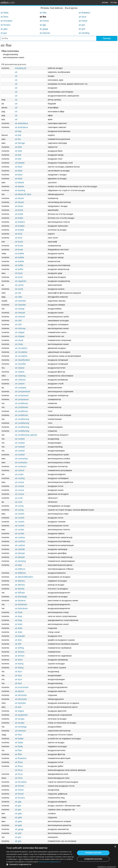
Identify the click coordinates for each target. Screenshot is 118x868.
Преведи (107, 38)
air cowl (19, 502)
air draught (20, 636)
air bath (19, 147)
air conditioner (22, 403)
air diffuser (20, 593)
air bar (18, 139)
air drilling (20, 648)
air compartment (23, 392)
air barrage (20, 143)
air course (20, 482)
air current (20, 514)
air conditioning (22, 419)
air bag (18, 131)
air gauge (44, 29)
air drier (19, 640)
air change (20, 309)
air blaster (20, 182)
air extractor (21, 731)
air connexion (21, 462)
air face (18, 735)
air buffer (19, 265)
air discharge (21, 597)
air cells (19, 297)
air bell (18, 155)
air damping (20, 561)
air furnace (5, 25)
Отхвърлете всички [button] (93, 859)
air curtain (20, 530)
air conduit (20, 439)
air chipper (20, 332)
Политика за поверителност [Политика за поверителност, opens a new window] (50, 862)
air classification (22, 360)
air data (19, 565)
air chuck (19, 340)
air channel (20, 313)
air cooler (19, 474)
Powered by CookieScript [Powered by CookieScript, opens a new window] (107, 867)
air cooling (20, 478)
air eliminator (21, 695)
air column (20, 384)
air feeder (19, 739)
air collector (20, 380)
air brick (19, 234)
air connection (22, 459)
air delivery (20, 581)
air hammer (45, 33)
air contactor (21, 466)
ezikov (8, 2)
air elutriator (21, 703)
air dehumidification (24, 577)
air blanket (20, 163)
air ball (18, 135)
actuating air (21, 68)
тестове (114, 2)
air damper (20, 553)
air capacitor (21, 281)
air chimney (20, 328)
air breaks (20, 230)
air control (20, 470)
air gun (4, 33)
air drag (19, 616)
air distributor (21, 604)
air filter (43, 13)
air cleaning (20, 376)
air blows (19, 206)
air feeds (5, 13)
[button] (40, 865)
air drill (18, 644)
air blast (19, 167)
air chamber (21, 301)
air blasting (20, 190)
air (16, 72)
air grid (82, 29)
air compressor (22, 395)
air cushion (20, 537)
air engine (20, 711)
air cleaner (20, 368)
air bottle (19, 214)
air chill (18, 321)
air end (18, 707)
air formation (6, 21)
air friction (44, 21)
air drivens (20, 652)
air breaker (20, 226)
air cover (19, 498)
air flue (43, 17)
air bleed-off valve (23, 194)
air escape (20, 719)
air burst (19, 273)
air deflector (21, 573)
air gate (4, 29)
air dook (19, 612)
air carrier (19, 285)
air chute (19, 344)
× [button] (115, 847)
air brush (19, 242)
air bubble (20, 253)
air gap (43, 25)
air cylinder (20, 549)
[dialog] (59, 856)
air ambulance (22, 123)
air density (20, 589)
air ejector (20, 691)
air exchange (21, 727)
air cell (18, 293)
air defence (20, 569)
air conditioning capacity (26, 435)
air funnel (83, 21)
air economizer (22, 687)
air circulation (21, 348)
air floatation (84, 13)
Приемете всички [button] (93, 853)
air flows (4, 17)
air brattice (20, 222)
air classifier (21, 364)
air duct (18, 672)
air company (21, 388)
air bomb (19, 210)
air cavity (19, 289)
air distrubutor (21, 608)
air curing (19, 506)
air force (82, 17)
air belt (18, 159)
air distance (20, 601)
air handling (84, 33)
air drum (19, 660)
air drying (19, 664)
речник (105, 2)
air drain (19, 624)
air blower (20, 198)
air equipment (21, 715)
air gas (82, 25)
